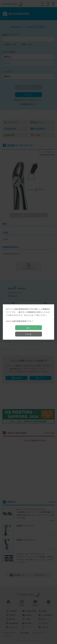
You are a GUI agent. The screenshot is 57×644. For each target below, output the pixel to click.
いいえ (29, 334)
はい (29, 328)
